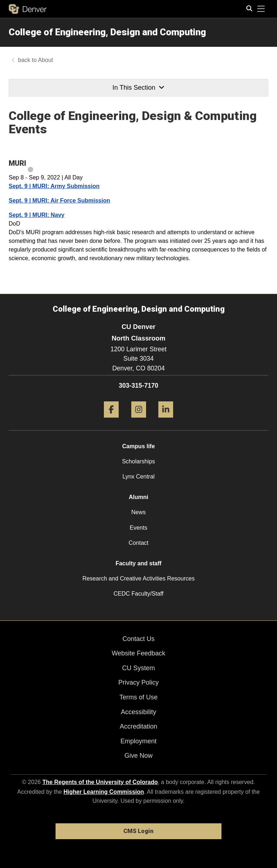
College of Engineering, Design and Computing (107, 32)
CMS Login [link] (138, 831)
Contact (138, 543)
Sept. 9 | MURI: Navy (37, 215)
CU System (138, 668)
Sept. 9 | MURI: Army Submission (54, 186)
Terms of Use (138, 697)
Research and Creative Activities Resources (138, 578)
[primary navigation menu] (261, 9)
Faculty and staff (138, 563)
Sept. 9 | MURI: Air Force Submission (59, 201)
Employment (138, 741)
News (138, 512)
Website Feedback (139, 653)
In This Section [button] (138, 88)
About (45, 60)
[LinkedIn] (166, 420)
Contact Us (138, 639)
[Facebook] (111, 420)
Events (139, 528)
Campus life (139, 446)
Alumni (138, 497)
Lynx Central (138, 477)
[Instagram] (139, 420)
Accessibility (138, 712)
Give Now (138, 756)
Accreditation (138, 726)
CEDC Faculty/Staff (138, 594)
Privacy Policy (138, 682)
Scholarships (138, 461)
